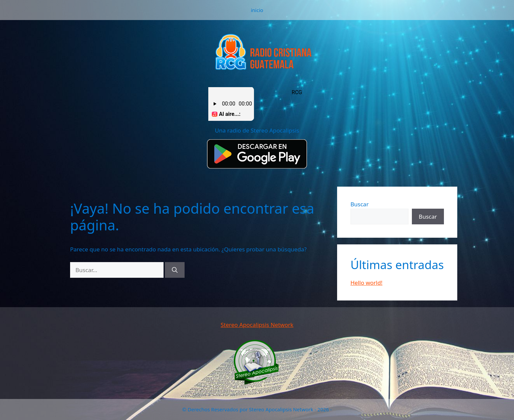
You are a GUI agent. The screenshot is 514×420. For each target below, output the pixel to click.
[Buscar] (175, 270)
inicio (257, 10)
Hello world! (366, 283)
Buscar (359, 204)
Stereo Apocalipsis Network (257, 325)
